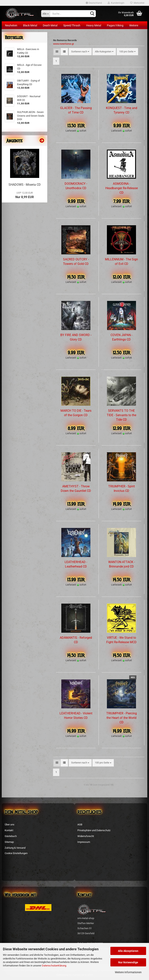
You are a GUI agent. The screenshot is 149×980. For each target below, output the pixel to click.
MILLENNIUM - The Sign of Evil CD (121, 262)
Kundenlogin (116, 3)
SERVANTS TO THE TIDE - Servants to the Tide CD (121, 415)
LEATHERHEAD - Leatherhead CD (76, 564)
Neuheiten (11, 25)
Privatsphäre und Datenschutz (94, 830)
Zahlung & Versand (15, 848)
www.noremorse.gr (64, 44)
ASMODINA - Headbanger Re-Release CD (122, 188)
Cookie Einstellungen (16, 853)
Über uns (10, 824)
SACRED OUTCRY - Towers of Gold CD (76, 262)
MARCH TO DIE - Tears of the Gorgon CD (76, 413)
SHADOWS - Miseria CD (25, 185)
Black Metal (30, 25)
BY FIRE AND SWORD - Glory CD (76, 337)
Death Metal (50, 25)
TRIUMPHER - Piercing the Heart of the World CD (122, 718)
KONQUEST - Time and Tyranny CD (122, 110)
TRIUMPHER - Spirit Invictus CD (122, 489)
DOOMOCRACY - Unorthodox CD (76, 186)
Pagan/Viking (115, 25)
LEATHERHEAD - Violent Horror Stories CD (76, 716)
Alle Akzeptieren (128, 951)
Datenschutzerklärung (54, 966)
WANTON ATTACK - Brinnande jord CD (122, 564)
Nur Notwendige (128, 962)
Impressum (84, 842)
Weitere (134, 25)
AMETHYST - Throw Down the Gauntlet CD (76, 489)
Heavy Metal (94, 25)
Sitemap (9, 842)
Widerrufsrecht (86, 836)
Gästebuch (11, 836)
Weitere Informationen (128, 972)
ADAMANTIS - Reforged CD (76, 640)
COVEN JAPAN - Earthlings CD (121, 337)
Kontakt (9, 830)
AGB (80, 824)
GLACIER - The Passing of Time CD (76, 110)
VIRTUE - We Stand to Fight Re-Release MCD (121, 640)
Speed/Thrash (72, 25)
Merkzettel (137, 3)
